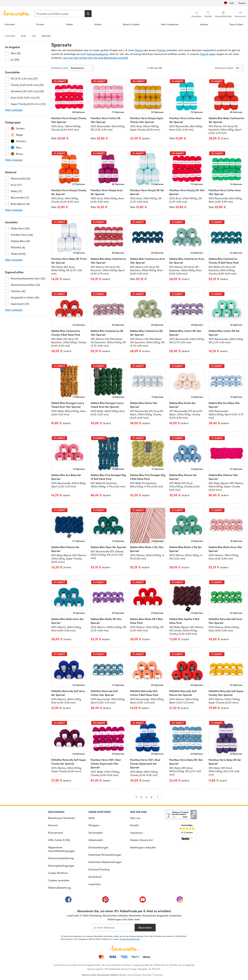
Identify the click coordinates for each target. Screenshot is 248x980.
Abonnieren (145, 927)
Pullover (161, 50)
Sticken (98, 24)
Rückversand (56, 833)
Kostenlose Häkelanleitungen (105, 862)
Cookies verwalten (59, 880)
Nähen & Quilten (131, 24)
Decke (139, 50)
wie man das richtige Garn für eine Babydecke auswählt (96, 58)
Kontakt (134, 825)
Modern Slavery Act (141, 840)
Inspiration (95, 884)
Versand (53, 825)
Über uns (135, 818)
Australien (147, 975)
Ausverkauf (95, 877)
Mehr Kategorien (170, 24)
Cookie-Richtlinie (58, 873)
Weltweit (123, 975)
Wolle (23, 36)
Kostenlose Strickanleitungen (105, 855)
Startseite (10, 24)
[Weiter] (158, 797)
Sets (34, 36)
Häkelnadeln (96, 840)
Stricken (40, 24)
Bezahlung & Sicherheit (61, 818)
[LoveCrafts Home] (124, 948)
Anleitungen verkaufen (143, 847)
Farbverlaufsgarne (97, 54)
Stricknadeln (96, 833)
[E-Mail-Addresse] (113, 928)
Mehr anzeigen (14, 110)
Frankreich (158, 975)
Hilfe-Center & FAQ (59, 840)
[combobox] (60, 14)
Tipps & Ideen (236, 24)
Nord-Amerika (135, 975)
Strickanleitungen (98, 847)
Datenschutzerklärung (61, 858)
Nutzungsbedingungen (61, 866)
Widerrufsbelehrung (60, 888)
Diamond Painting (99, 869)
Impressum (136, 833)
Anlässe (204, 24)
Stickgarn (94, 825)
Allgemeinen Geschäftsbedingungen (62, 849)
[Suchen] (88, 14)
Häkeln (69, 24)
